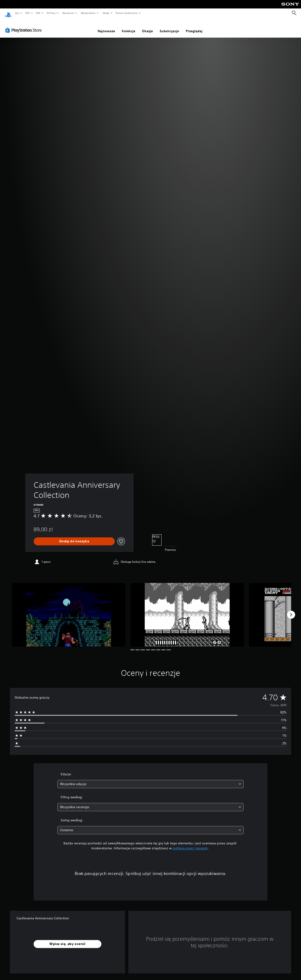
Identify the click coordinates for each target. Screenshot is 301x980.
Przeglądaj (194, 27)
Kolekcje (129, 27)
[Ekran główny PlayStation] (8, 13)
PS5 (27, 13)
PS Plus (51, 13)
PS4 (38, 13)
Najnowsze (106, 27)
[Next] (291, 610)
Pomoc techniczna (126, 13)
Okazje (147, 27)
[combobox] (151, 780)
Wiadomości (88, 13)
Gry (17, 13)
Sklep (106, 13)
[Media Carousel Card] (69, 610)
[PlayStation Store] (24, 26)
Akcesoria (68, 13)
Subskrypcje (169, 27)
